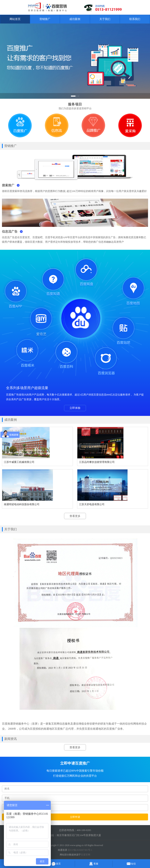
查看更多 (75, 516)
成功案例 (75, 19)
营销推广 (45, 19)
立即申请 (75, 817)
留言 (56, 864)
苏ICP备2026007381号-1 (80, 850)
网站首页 (15, 19)
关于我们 (105, 19)
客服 (94, 864)
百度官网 (86, 855)
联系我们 (135, 19)
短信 (131, 864)
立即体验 (75, 408)
